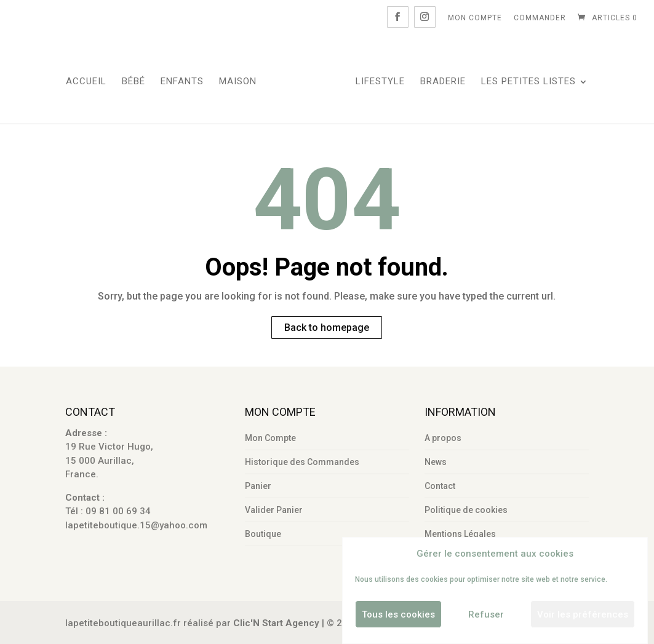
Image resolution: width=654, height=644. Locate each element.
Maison (238, 82)
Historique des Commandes (302, 462)
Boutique (263, 534)
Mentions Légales (460, 534)
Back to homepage (327, 328)
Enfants (182, 82)
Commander (540, 18)
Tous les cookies (398, 614)
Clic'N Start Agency (276, 623)
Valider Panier (274, 510)
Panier (258, 486)
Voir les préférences (583, 614)
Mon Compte (475, 18)
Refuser (486, 614)
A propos (443, 438)
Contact (440, 486)
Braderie (443, 82)
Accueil (86, 82)
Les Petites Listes (528, 82)
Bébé (134, 82)
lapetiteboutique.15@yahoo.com (136, 525)
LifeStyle (380, 82)
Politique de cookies (466, 510)
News (436, 462)
